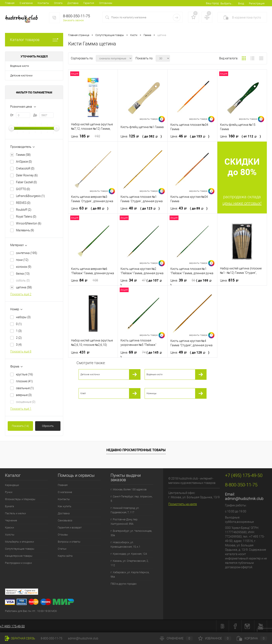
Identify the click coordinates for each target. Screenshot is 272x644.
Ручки (9, 492)
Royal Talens (26, 217)
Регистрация (257, 3)
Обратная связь (20, 638)
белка (23, 274)
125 (141, 136)
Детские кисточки (21, 75)
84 (85, 280)
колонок (24, 267)
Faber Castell (26, 182)
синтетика (27, 253)
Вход (241, 3)
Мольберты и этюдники (19, 542)
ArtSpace (24, 162)
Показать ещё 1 (21, 409)
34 (142, 283)
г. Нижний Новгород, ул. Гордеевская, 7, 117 (125, 510)
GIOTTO (23, 189)
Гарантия (89, 3)
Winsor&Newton (29, 223)
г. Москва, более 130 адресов (129, 489)
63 (90, 208)
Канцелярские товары (19, 556)
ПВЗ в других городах (124, 584)
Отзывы (63, 535)
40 (140, 208)
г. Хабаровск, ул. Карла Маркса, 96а (130, 574)
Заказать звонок (73, 20)
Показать (20, 426)
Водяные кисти (20, 66)
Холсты (10, 535)
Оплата (58, 3)
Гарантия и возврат (70, 528)
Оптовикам (106, 3)
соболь (23, 280)
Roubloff (24, 210)
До (35, 115)
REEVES (23, 203)
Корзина (252, 638)
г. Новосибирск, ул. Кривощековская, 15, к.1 (125, 544)
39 (192, 283)
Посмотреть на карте (183, 504)
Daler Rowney (27, 175)
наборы (23, 317)
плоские (24, 381)
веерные (24, 395)
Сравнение (176, 638)
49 (190, 352)
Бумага (9, 506)
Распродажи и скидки (18, 563)
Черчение (11, 520)
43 (189, 208)
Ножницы (151, 393)
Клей (83, 393)
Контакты (43, 3)
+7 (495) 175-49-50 (12, 626)
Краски (9, 528)
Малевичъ (25, 230)
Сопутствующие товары (20, 549)
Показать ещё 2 (21, 294)
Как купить (65, 506)
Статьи (62, 549)
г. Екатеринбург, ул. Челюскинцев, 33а (131, 533)
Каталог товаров (34, 40)
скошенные (26, 402)
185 (86, 136)
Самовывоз (65, 520)
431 (82, 352)
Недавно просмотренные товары (136, 450)
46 (190, 136)
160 (240, 136)
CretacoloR (25, 168)
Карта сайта (65, 556)
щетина (24, 287)
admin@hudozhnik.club (244, 499)
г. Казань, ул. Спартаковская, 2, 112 (129, 563)
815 (231, 280)
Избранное (215, 638)
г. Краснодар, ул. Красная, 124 (129, 554)
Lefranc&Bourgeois (30, 196)
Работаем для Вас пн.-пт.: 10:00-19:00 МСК (31, 611)
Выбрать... (227, 3)
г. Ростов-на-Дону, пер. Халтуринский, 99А (124, 522)
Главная (10, 3)
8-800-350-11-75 (52, 638)
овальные (25, 388)
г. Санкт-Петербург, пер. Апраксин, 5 (131, 499)
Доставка (73, 3)
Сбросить (48, 426)
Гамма (23, 155)
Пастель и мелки (15, 513)
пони (22, 260)
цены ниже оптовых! (242, 203)
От (12, 115)
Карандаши (12, 485)
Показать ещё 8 (21, 351)
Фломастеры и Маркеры (20, 499)
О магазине (26, 3)
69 (142, 355)
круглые (25, 374)
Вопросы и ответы (69, 542)
